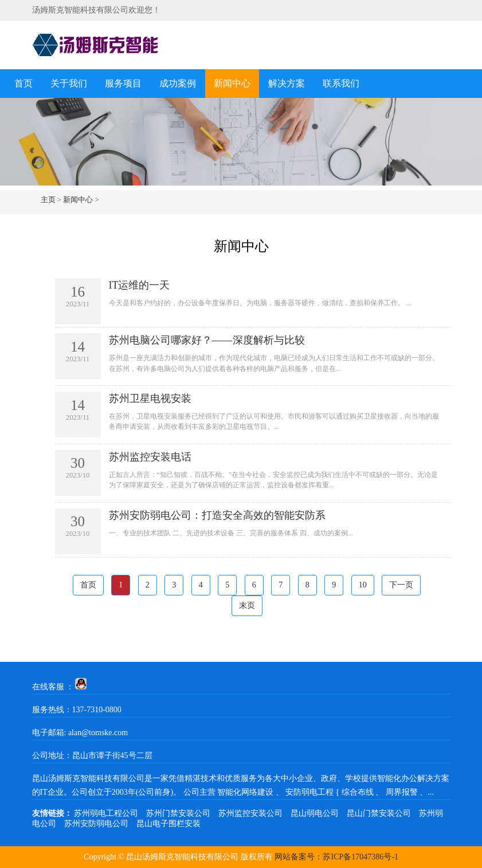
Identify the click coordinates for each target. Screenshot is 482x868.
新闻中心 (232, 83)
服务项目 (123, 83)
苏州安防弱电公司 (96, 824)
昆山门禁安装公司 (379, 813)
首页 (23, 83)
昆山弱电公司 (315, 813)
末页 (247, 605)
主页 (48, 200)
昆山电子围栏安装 (168, 824)
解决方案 (287, 83)
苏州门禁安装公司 (178, 813)
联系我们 (341, 83)
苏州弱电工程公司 (106, 813)
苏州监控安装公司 (250, 813)
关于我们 (69, 83)
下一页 (401, 585)
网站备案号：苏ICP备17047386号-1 (336, 857)
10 (363, 585)
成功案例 (178, 83)
